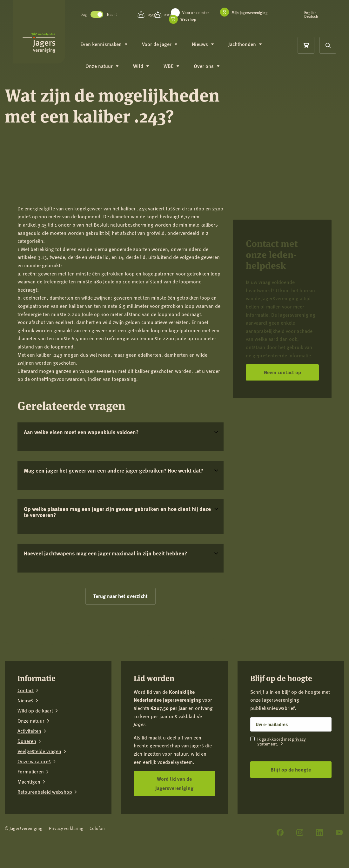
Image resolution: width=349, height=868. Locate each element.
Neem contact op (282, 372)
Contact (26, 690)
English (312, 13)
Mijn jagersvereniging (256, 13)
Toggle (104, 14)
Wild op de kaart (35, 711)
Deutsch (313, 17)
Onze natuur (109, 67)
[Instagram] (300, 832)
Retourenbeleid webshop (45, 792)
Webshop (195, 19)
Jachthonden (252, 44)
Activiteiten (29, 731)
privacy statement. (282, 741)
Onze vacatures (34, 761)
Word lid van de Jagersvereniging (174, 783)
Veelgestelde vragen (39, 751)
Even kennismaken (111, 44)
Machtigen (29, 782)
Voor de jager (166, 44)
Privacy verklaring (66, 828)
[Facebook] (280, 832)
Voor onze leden (203, 13)
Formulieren (31, 772)
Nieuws (209, 44)
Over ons (213, 67)
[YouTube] (339, 832)
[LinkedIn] (319, 832)
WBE (178, 67)
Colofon (97, 828)
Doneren (27, 741)
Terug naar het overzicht (121, 596)
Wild (148, 67)
